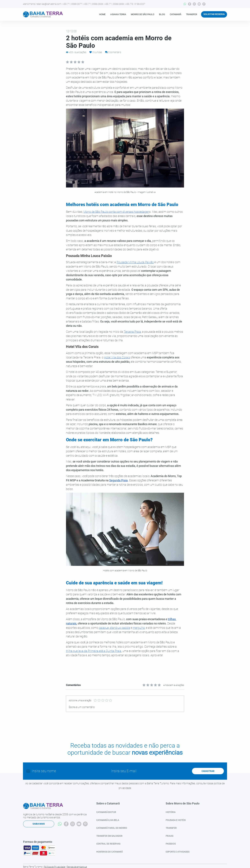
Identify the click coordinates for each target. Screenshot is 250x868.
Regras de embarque (77, 867)
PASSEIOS (171, 844)
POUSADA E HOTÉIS (176, 820)
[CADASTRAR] (208, 771)
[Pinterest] (204, 4)
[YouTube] (199, 4)
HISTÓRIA (171, 812)
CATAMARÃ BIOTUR (106, 812)
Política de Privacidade (55, 867)
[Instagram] (194, 4)
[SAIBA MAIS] (39, 824)
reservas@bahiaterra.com (49, 4)
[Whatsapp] (185, 4)
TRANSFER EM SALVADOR (109, 836)
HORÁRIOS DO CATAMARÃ (110, 852)
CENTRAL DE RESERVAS (108, 844)
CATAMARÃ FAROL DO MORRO (112, 828)
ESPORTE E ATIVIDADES (178, 852)
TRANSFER (171, 828)
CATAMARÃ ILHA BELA (108, 820)
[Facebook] (190, 4)
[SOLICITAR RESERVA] (214, 14)
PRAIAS (169, 836)
